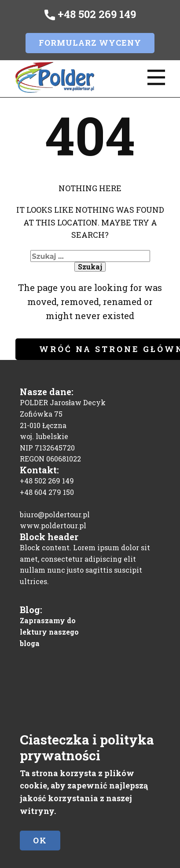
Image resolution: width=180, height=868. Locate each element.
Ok (40, 840)
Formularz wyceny (90, 43)
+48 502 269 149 (90, 15)
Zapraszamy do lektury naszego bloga (49, 632)
